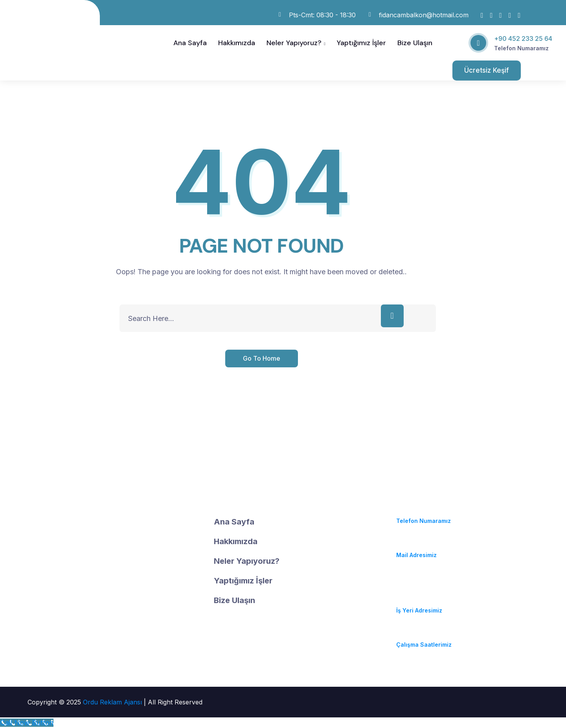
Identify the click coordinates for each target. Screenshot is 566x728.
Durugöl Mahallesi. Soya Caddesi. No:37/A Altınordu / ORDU (431, 590)
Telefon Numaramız (521, 48)
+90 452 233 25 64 (523, 39)
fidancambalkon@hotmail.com (440, 546)
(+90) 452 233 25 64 (425, 511)
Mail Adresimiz (416, 555)
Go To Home (262, 358)
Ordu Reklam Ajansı (113, 702)
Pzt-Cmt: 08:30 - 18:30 (428, 635)
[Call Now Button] (27, 723)
